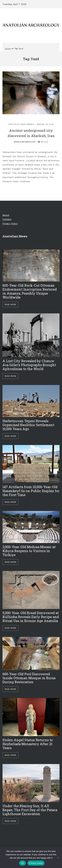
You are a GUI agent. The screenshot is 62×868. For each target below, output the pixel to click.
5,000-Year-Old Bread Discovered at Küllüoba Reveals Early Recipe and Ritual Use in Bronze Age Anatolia (31, 617)
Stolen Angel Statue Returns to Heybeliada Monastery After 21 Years (28, 744)
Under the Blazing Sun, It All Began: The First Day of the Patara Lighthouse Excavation (30, 810)
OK (22, 863)
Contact (7, 219)
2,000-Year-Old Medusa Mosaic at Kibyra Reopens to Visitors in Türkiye (29, 551)
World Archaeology (25, 142)
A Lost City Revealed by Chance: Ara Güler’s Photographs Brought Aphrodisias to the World (29, 365)
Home (8, 49)
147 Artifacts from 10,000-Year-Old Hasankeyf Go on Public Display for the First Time (31, 491)
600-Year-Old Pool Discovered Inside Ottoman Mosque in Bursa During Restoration (29, 678)
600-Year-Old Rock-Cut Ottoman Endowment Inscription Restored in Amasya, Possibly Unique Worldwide (30, 291)
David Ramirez (27, 124)
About (6, 215)
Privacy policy (36, 863)
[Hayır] (58, 858)
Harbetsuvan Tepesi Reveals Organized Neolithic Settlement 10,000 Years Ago (28, 425)
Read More (10, 304)
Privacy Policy (10, 223)
